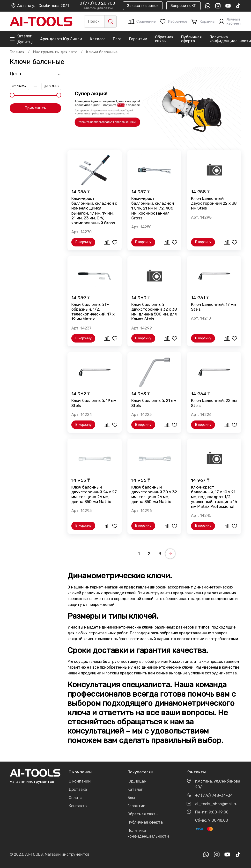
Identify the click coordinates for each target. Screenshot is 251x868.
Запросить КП (184, 6)
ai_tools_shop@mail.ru (216, 804)
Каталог (98, 39)
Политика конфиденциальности (230, 39)
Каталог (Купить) (21, 39)
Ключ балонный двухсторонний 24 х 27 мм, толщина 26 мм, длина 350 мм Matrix (94, 494)
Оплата (76, 798)
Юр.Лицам (73, 39)
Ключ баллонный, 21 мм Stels (154, 403)
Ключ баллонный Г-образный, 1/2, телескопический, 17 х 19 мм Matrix (93, 312)
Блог (117, 39)
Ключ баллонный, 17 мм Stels (214, 307)
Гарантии (138, 39)
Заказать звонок (143, 6)
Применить (35, 108)
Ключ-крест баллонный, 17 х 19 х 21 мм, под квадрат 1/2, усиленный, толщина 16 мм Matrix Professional (214, 497)
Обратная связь (164, 39)
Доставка (78, 789)
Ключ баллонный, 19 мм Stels (94, 403)
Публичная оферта (191, 39)
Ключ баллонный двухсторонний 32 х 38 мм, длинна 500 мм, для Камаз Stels (154, 312)
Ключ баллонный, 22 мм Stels (214, 403)
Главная (17, 52)
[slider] (12, 95)
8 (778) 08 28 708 (97, 3)
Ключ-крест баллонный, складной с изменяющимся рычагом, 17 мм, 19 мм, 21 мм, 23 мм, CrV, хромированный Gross (94, 211)
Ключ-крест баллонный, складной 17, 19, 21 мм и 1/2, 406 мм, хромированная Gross (153, 208)
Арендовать (52, 39)
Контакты (78, 806)
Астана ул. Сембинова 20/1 (40, 6)
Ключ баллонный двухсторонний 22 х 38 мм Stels (214, 203)
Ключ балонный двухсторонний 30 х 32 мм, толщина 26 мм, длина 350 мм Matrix (154, 494)
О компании (80, 781)
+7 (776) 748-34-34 (214, 795)
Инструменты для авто (55, 52)
